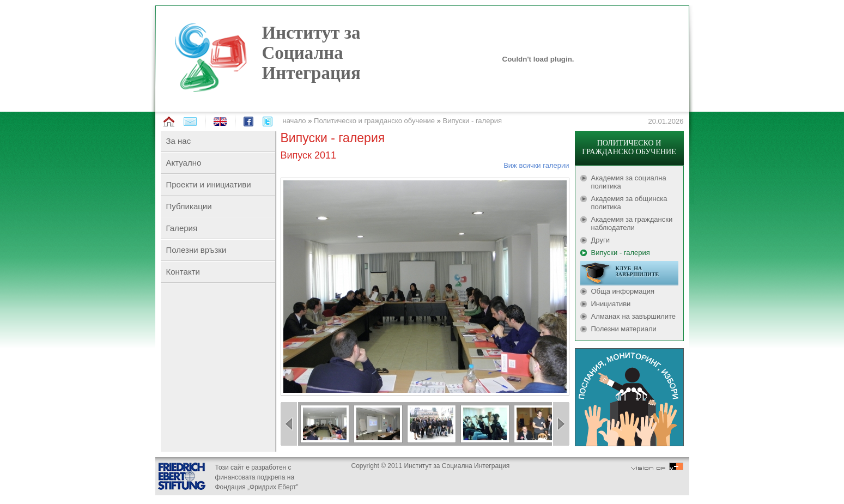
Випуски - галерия (472, 121)
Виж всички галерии (536, 165)
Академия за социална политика (629, 182)
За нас (179, 141)
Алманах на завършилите (634, 316)
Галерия (182, 228)
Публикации (189, 206)
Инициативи (611, 304)
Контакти (183, 272)
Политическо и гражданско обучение (374, 121)
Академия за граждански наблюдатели (632, 223)
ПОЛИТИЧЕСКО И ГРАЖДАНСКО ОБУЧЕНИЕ (629, 147)
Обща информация (623, 291)
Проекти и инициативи (209, 184)
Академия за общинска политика (629, 203)
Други (600, 240)
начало (295, 121)
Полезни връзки (196, 250)
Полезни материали (624, 329)
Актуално (184, 163)
